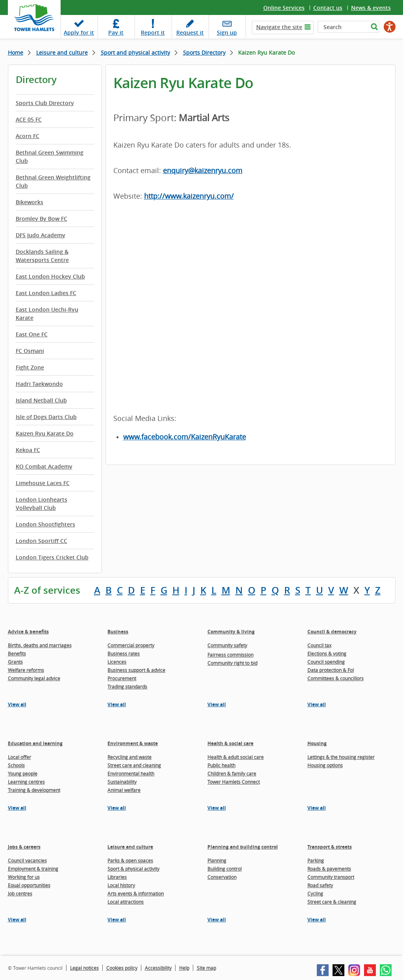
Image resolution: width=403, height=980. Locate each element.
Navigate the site (279, 27)
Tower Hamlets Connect (234, 782)
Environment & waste (133, 743)
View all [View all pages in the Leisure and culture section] (117, 920)
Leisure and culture (62, 53)
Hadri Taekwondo (39, 384)
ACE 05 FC (29, 119)
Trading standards (127, 687)
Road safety (320, 885)
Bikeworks (30, 202)
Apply (79, 32)
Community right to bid (232, 663)
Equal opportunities (29, 885)
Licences (117, 662)
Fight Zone (30, 367)
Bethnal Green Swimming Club (50, 157)
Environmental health (131, 773)
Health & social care (230, 743)
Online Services (284, 8)
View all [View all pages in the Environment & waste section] (117, 808)
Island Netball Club (41, 400)
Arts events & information (136, 893)
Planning (217, 860)
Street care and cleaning (134, 765)
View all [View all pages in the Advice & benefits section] (17, 704)
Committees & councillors (336, 678)
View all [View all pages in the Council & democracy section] (317, 704)
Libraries (117, 877)
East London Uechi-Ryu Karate (47, 314)
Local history (121, 885)
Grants (15, 662)
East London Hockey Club (50, 276)
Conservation (222, 877)
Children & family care (232, 773)
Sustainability (122, 782)
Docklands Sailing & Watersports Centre (42, 256)
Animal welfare (124, 790)
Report (153, 32)
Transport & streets (330, 847)
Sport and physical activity (135, 53)
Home (16, 53)
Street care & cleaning (332, 902)
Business (118, 632)
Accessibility (158, 968)
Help (184, 968)
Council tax (319, 645)
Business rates (124, 653)
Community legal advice (34, 678)
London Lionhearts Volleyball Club (42, 504)
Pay (116, 32)
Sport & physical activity (133, 869)
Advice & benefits (28, 632)
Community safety (227, 645)
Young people (23, 773)
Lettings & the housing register (341, 757)
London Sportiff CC (42, 541)
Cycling (315, 893)
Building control (225, 869)
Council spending (326, 662)
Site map (206, 968)
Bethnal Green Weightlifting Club (53, 181)
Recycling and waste (129, 757)
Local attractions (126, 902)
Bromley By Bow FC (42, 219)
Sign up (227, 32)
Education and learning (35, 743)
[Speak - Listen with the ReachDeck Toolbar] (390, 27)
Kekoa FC (28, 450)
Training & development (34, 790)
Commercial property (131, 645)
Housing (317, 743)
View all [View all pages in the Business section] (117, 704)
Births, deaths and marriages (40, 645)
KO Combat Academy (44, 466)
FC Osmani (30, 351)
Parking (316, 860)
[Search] (343, 27)
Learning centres (26, 782)
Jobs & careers (24, 847)
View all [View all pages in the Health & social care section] (217, 808)
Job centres (20, 893)
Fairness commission (230, 655)
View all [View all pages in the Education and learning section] (17, 808)
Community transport (331, 877)
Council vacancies (27, 860)
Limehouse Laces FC (43, 483)
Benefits (17, 653)
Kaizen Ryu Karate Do (45, 433)
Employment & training (33, 869)
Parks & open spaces (130, 860)
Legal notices (84, 968)
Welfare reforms (26, 670)
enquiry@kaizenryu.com (203, 170)
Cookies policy (122, 968)
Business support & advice (136, 670)
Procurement (122, 678)
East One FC (32, 334)
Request (190, 32)
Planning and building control (243, 847)
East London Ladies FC (46, 293)
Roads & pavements (329, 869)
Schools (16, 765)
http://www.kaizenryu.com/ (189, 196)
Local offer (19, 757)
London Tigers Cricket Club (52, 557)
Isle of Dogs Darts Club (46, 417)
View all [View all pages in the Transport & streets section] (317, 920)
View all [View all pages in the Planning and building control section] (217, 920)
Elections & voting (327, 653)
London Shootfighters (45, 524)
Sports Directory (204, 53)
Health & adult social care (236, 757)
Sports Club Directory (45, 103)
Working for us (24, 877)
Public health (221, 765)
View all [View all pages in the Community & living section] (217, 704)
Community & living (231, 632)
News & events (371, 8)
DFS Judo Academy (41, 235)
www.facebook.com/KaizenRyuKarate (185, 437)
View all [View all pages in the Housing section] (317, 808)
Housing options (325, 765)
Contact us (328, 8)
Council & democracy (332, 632)
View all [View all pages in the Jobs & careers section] (17, 920)
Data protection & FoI (331, 670)
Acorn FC (28, 136)
